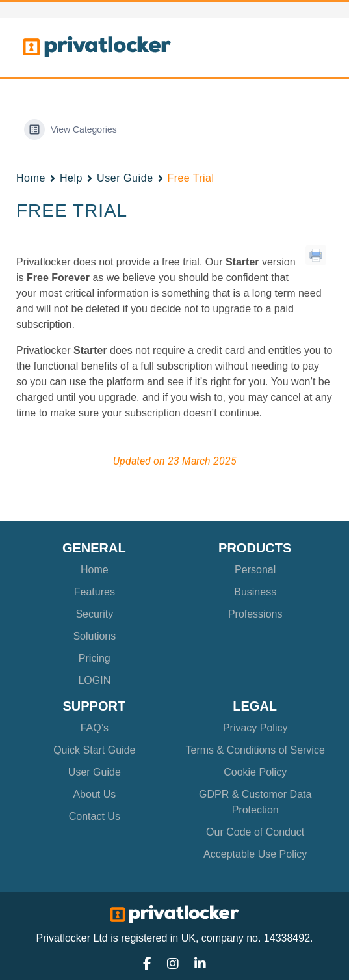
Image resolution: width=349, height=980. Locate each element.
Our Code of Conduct (255, 832)
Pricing (95, 658)
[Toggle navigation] (308, 48)
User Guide (125, 178)
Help (71, 178)
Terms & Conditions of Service (255, 750)
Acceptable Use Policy (255, 854)
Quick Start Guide (94, 750)
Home (31, 178)
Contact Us (95, 816)
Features (95, 592)
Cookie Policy (255, 772)
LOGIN (94, 680)
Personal (255, 570)
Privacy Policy (255, 728)
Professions (255, 614)
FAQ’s (95, 728)
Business (255, 592)
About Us (94, 794)
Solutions (94, 636)
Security (94, 614)
